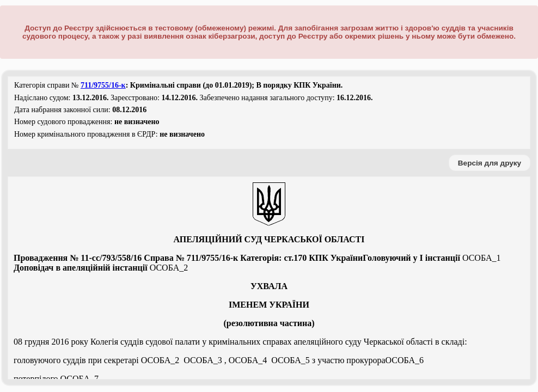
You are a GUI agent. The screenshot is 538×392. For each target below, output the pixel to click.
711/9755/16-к (103, 85)
